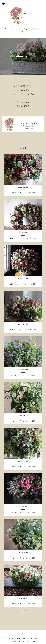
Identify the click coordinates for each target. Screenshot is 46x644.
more (23, 611)
